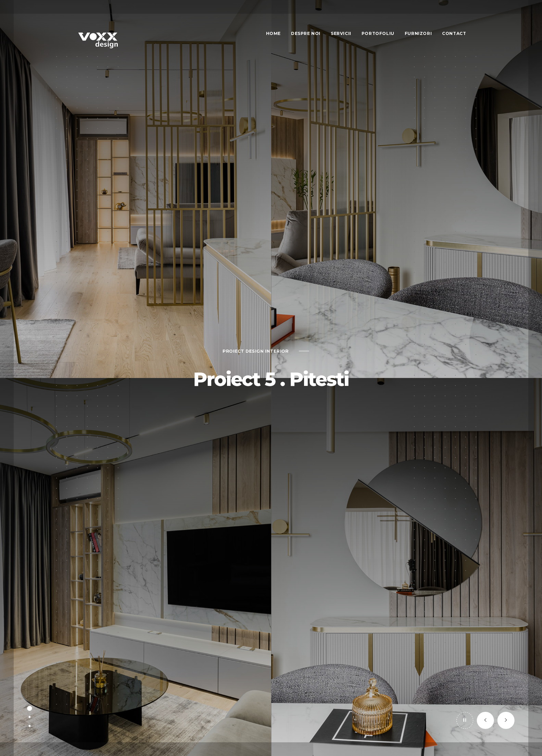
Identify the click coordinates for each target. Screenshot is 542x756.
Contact (454, 33)
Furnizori (418, 33)
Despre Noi (306, 33)
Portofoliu (378, 33)
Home (273, 33)
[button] (497, 739)
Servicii (341, 33)
